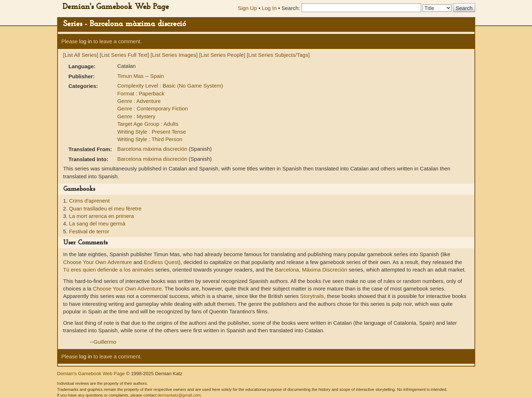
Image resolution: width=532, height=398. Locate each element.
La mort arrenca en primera (101, 216)
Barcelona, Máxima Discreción (311, 270)
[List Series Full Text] (124, 55)
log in (86, 41)
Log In (269, 8)
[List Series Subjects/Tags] (278, 55)
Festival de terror (89, 231)
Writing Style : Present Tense (151, 132)
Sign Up (247, 8)
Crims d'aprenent (89, 201)
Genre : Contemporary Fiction (153, 108)
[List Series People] (222, 55)
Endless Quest (161, 262)
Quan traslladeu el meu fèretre (105, 208)
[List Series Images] (174, 55)
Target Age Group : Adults (148, 124)
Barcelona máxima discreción (153, 149)
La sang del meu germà (97, 223)
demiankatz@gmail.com (179, 395)
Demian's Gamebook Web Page (116, 7)
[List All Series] (81, 55)
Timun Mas (131, 76)
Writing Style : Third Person (150, 139)
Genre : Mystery (136, 116)
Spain (157, 76)
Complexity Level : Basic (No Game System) (170, 86)
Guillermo (105, 342)
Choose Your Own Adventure (98, 262)
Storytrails (312, 296)
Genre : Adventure (139, 101)
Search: (291, 8)
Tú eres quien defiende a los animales (109, 270)
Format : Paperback (141, 93)
